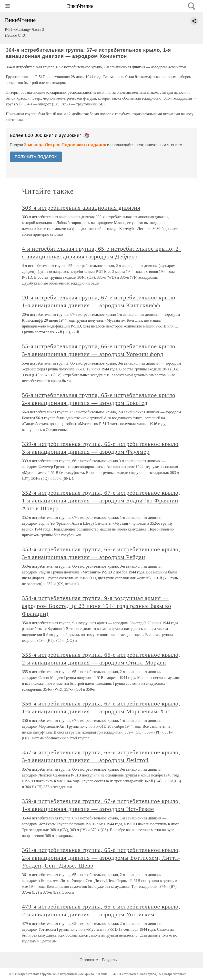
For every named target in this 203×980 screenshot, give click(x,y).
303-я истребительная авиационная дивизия (81, 208)
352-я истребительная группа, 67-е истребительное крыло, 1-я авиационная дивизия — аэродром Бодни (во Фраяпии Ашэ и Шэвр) (101, 500)
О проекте (89, 960)
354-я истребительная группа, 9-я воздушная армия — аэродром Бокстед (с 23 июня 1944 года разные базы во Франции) (97, 606)
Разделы (110, 960)
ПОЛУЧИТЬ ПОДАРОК (36, 157)
